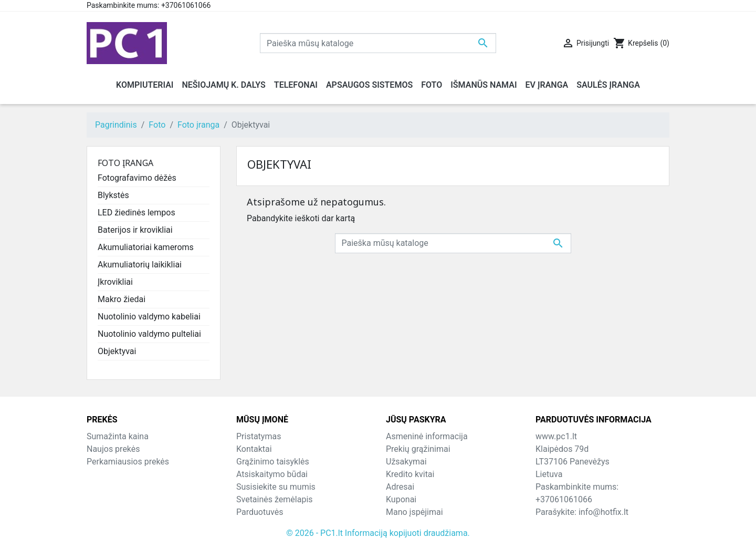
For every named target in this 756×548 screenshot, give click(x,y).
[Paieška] (378, 43)
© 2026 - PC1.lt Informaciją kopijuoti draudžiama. (378, 533)
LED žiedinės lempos (136, 213)
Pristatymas (259, 436)
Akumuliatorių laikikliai (140, 265)
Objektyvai (117, 351)
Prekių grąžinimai (418, 449)
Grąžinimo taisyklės (273, 462)
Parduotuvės (260, 512)
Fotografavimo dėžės (137, 178)
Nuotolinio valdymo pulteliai (149, 334)
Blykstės (113, 195)
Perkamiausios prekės (128, 462)
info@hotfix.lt (603, 512)
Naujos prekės (113, 449)
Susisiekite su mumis (276, 487)
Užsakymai (406, 462)
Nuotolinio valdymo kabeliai (149, 317)
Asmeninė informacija (427, 436)
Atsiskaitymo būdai (272, 474)
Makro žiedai (122, 299)
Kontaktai (254, 449)
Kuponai (401, 499)
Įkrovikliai (115, 282)
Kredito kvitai (410, 474)
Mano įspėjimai (414, 512)
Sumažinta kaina (118, 436)
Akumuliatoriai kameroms (146, 247)
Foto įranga (125, 163)
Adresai (400, 487)
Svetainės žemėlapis (275, 499)
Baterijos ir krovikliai (135, 230)
